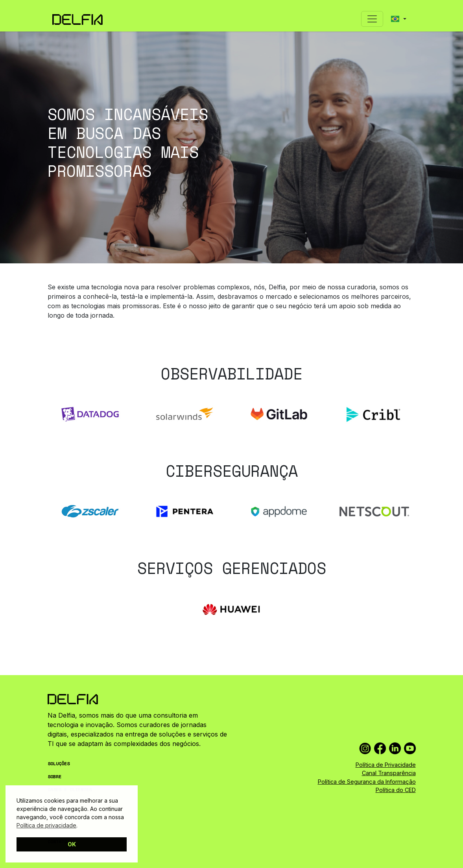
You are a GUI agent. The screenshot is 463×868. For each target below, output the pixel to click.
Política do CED (396, 790)
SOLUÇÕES (59, 763)
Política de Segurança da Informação (367, 782)
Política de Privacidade (386, 765)
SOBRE (54, 776)
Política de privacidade (46, 825)
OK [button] (72, 844)
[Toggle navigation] (372, 19)
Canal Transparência (389, 773)
